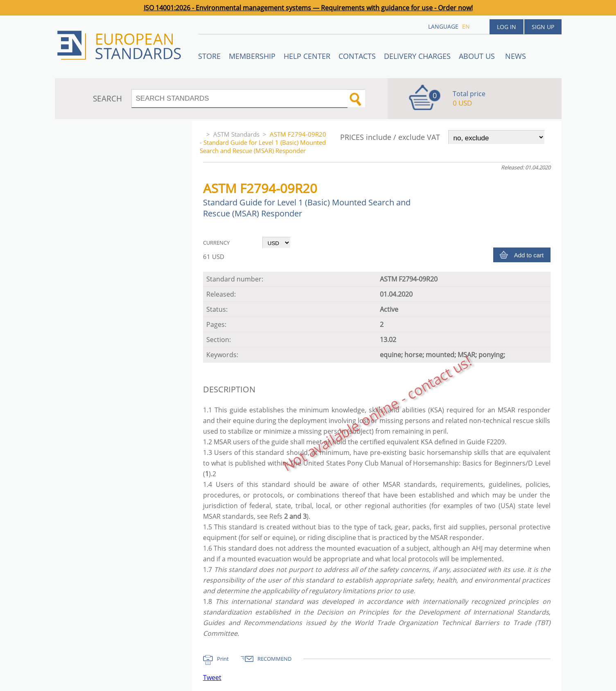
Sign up (543, 27)
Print (223, 659)
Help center (307, 56)
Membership (252, 56)
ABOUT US (478, 56)
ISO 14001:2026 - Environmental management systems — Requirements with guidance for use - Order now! (308, 8)
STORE (209, 56)
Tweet (212, 677)
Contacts (357, 56)
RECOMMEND (274, 659)
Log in (507, 27)
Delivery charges (417, 56)
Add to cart (529, 255)
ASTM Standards (236, 134)
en (466, 26)
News (516, 56)
